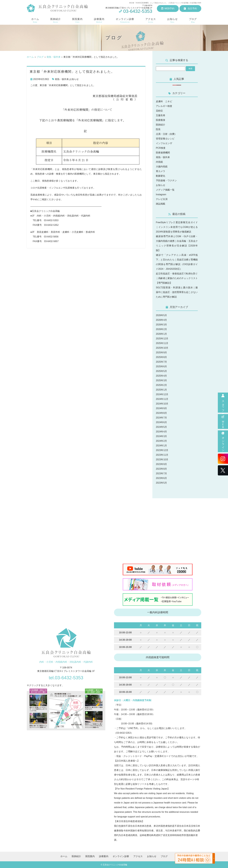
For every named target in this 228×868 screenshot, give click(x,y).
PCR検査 (161, 148)
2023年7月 (161, 473)
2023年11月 (162, 455)
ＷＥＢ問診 (223, 421)
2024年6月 (161, 422)
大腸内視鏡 (162, 167)
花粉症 (159, 111)
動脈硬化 (161, 176)
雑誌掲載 (161, 204)
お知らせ (172, 21)
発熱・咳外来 (62, 79)
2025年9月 (161, 353)
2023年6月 (161, 478)
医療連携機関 (163, 153)
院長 (158, 129)
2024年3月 (161, 436)
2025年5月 (161, 371)
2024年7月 (161, 418)
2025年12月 (162, 339)
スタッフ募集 (223, 403)
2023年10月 (162, 460)
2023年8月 (161, 469)
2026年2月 (161, 329)
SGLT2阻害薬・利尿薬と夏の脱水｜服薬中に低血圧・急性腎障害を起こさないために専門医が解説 (177, 292)
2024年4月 (161, 432)
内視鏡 (159, 162)
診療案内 (99, 21)
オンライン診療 (223, 441)
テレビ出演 (162, 199)
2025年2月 (161, 385)
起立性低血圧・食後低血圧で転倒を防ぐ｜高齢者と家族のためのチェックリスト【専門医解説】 (177, 278)
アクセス (151, 21)
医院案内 (77, 21)
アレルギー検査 (164, 106)
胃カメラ (161, 171)
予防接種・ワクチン (166, 181)
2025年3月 (161, 380)
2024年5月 (161, 427)
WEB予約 (168, 9)
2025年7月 (161, 362)
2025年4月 (161, 376)
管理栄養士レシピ (165, 139)
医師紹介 (56, 21)
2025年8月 (161, 357)
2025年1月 (161, 390)
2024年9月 (161, 408)
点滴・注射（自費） (166, 134)
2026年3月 (161, 325)
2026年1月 (161, 334)
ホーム (35, 21)
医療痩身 (161, 120)
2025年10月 (162, 348)
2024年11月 (162, 399)
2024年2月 (161, 441)
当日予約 (190, 9)
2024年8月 (161, 413)
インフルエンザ (164, 143)
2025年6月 (161, 366)
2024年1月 (161, 446)
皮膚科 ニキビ (164, 101)
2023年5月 (161, 483)
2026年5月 (161, 315)
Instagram (161, 194)
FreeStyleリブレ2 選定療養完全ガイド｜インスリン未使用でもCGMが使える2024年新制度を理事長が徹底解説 (177, 227)
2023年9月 (161, 464)
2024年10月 (162, 404)
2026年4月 (161, 320)
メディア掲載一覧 (165, 190)
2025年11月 (162, 343)
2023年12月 (162, 450)
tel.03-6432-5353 (66, 678)
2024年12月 (162, 394)
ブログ (193, 21)
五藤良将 (161, 115)
